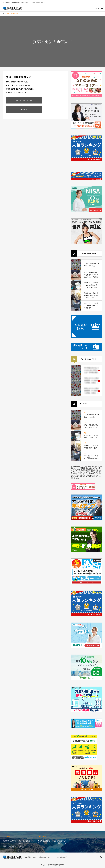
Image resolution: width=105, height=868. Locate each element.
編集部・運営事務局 (10, 847)
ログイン (96, 8)
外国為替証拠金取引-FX (44, 842)
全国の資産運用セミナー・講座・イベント (60, 843)
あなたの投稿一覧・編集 (24, 100)
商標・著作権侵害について (25, 842)
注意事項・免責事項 (10, 841)
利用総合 (24, 110)
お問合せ (21, 847)
